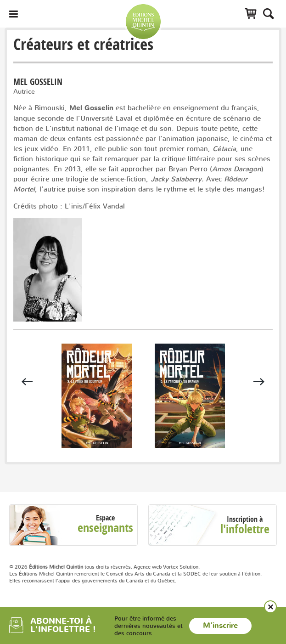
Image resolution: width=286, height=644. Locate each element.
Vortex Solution (181, 567)
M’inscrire (220, 626)
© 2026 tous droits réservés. (71, 567)
